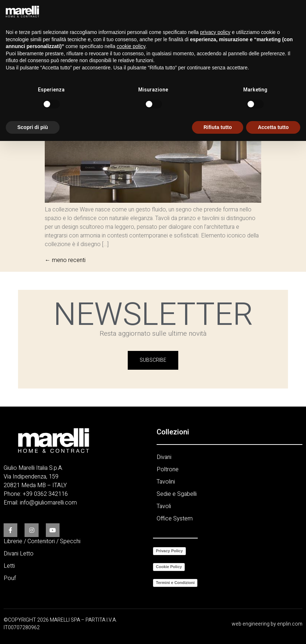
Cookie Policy (169, 567)
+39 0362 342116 (45, 494)
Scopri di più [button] (33, 127)
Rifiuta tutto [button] (218, 127)
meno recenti (65, 260)
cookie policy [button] (131, 46)
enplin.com (290, 624)
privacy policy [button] (215, 32)
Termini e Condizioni (175, 583)
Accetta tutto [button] (273, 127)
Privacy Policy (169, 551)
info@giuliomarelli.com (48, 503)
